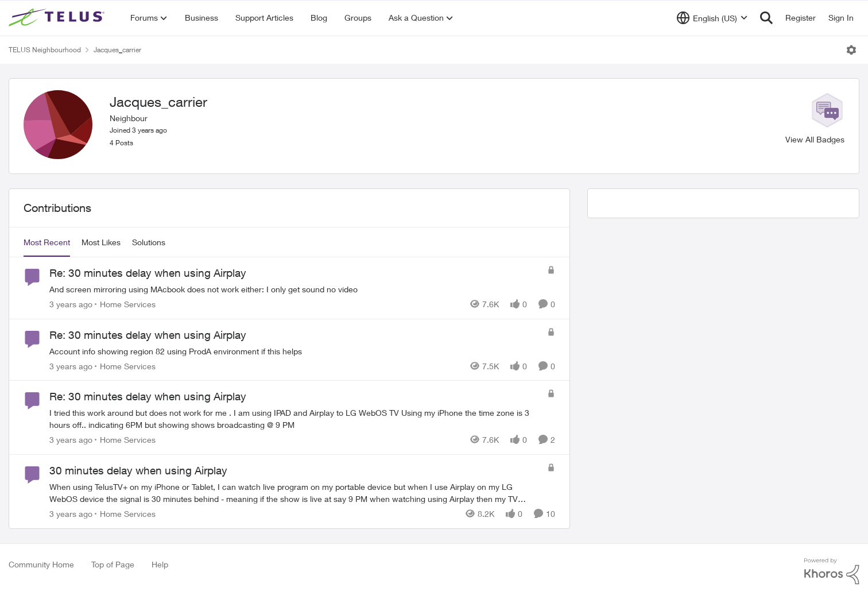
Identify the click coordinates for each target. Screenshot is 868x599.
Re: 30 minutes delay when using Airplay (148, 273)
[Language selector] (712, 18)
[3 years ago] (71, 304)
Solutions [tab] (149, 242)
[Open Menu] (851, 50)
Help (160, 564)
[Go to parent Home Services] (125, 304)
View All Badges (815, 139)
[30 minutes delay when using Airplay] (295, 493)
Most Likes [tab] (101, 242)
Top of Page (113, 564)
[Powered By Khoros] (832, 571)
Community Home (41, 564)
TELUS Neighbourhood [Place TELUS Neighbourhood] (45, 50)
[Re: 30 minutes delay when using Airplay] (295, 289)
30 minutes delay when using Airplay (138, 470)
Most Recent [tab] (47, 242)
